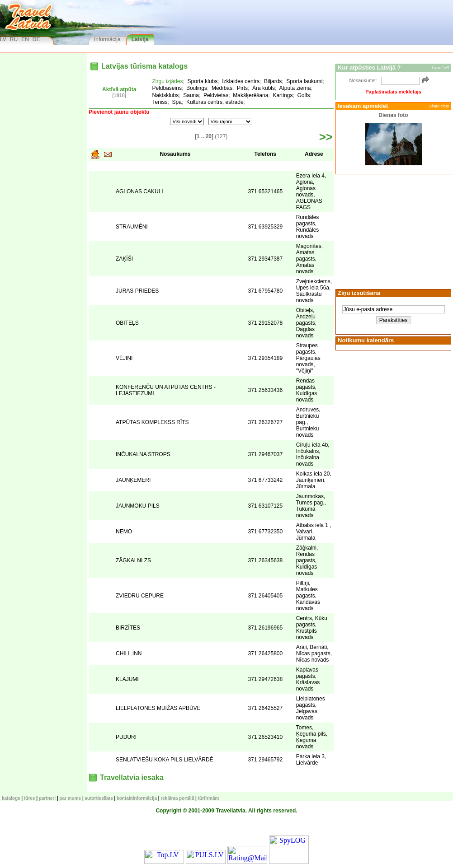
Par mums (70, 798)
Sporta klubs (203, 81)
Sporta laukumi (304, 81)
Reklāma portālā (177, 798)
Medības (222, 88)
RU (14, 39)
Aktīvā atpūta (119, 89)
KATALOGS (11, 798)
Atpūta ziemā (295, 88)
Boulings (197, 88)
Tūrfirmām (209, 798)
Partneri (47, 798)
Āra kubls (264, 88)
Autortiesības (99, 798)
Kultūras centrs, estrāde (215, 102)
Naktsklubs (166, 95)
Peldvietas (216, 95)
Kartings (283, 95)
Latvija (140, 39)
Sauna (191, 95)
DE (36, 39)
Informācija (107, 39)
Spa (177, 102)
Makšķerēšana (250, 95)
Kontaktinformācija (137, 798)
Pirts (242, 88)
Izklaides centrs (241, 81)
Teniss (160, 102)
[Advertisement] (392, 231)
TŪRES (29, 798)
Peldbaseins (167, 88)
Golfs (303, 95)
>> (326, 137)
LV (3, 39)
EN (25, 39)
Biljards (273, 81)
